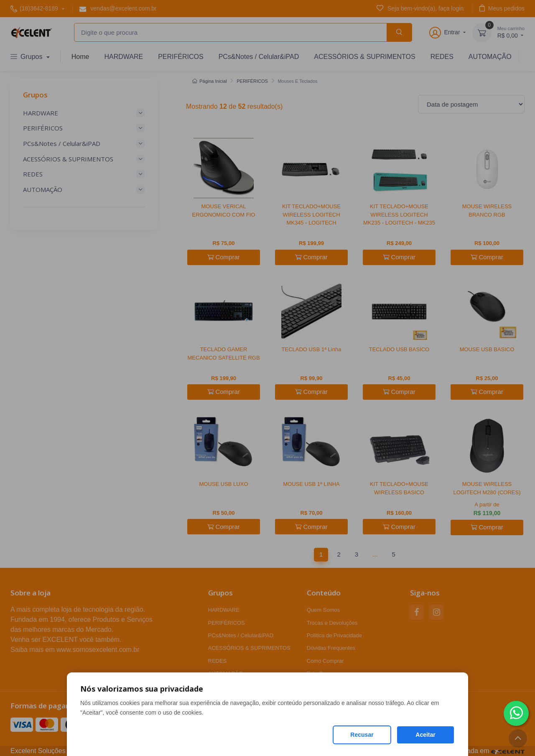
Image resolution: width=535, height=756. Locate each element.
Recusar (362, 735)
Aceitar (425, 735)
